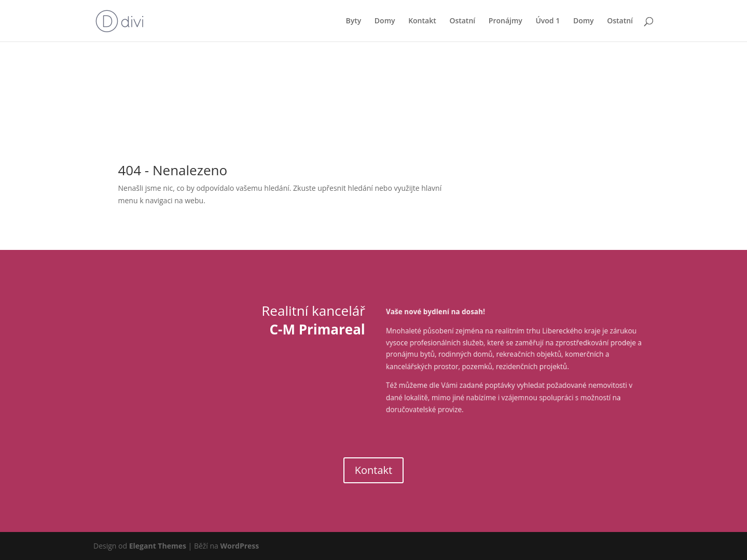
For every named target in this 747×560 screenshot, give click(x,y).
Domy (385, 21)
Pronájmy (506, 21)
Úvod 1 (548, 21)
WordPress (240, 546)
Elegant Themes (158, 546)
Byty (353, 21)
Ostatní (462, 21)
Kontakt (422, 21)
